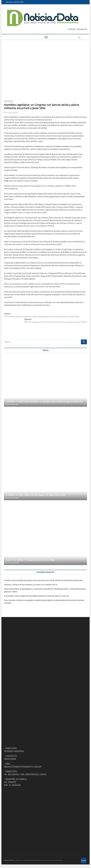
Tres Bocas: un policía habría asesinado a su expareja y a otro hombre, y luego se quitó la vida (44, 401)
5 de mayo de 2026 (12, 404)
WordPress (37, 860)
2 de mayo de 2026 (12, 498)
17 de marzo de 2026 (13, 563)
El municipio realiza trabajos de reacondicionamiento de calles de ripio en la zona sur (37, 596)
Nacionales (9, 101)
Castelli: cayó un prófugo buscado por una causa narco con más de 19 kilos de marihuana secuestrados (43, 580)
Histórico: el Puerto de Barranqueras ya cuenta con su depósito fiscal (31, 585)
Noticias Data (9, 860)
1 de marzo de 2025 (11, 113)
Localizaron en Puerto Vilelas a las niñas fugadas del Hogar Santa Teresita (36, 495)
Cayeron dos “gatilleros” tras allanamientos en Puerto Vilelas (30, 560)
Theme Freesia (28, 860)
